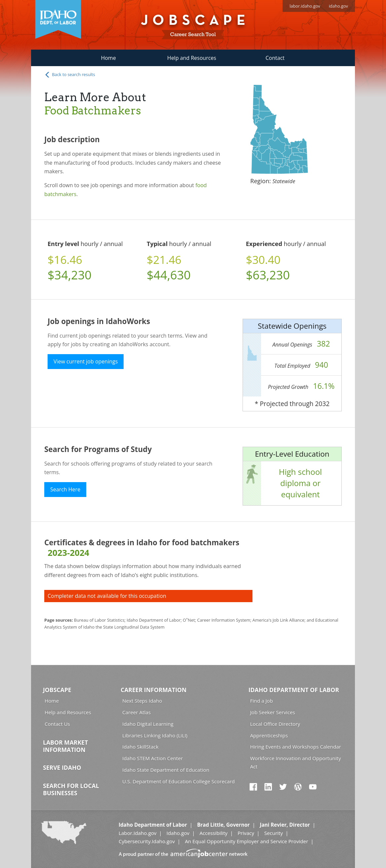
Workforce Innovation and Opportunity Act (296, 762)
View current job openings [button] (86, 361)
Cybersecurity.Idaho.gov (147, 841)
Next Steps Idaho (142, 701)
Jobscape (57, 690)
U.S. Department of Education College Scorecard (178, 781)
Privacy (246, 833)
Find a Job (262, 701)
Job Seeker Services (273, 712)
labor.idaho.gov (305, 6)
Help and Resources (192, 58)
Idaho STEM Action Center (153, 758)
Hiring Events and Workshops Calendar (296, 747)
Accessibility (214, 833)
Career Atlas (136, 712)
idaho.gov (338, 6)
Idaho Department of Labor (294, 690)
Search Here (65, 489)
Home (108, 58)
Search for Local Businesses (71, 789)
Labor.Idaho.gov (137, 833)
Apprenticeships (269, 735)
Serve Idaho (62, 767)
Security (273, 833)
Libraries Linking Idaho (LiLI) (155, 735)
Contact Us (57, 724)
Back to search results (70, 75)
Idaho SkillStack (140, 747)
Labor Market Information (65, 746)
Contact (275, 58)
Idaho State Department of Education (166, 770)
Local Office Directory (275, 724)
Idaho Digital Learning (148, 724)
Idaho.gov (178, 833)
